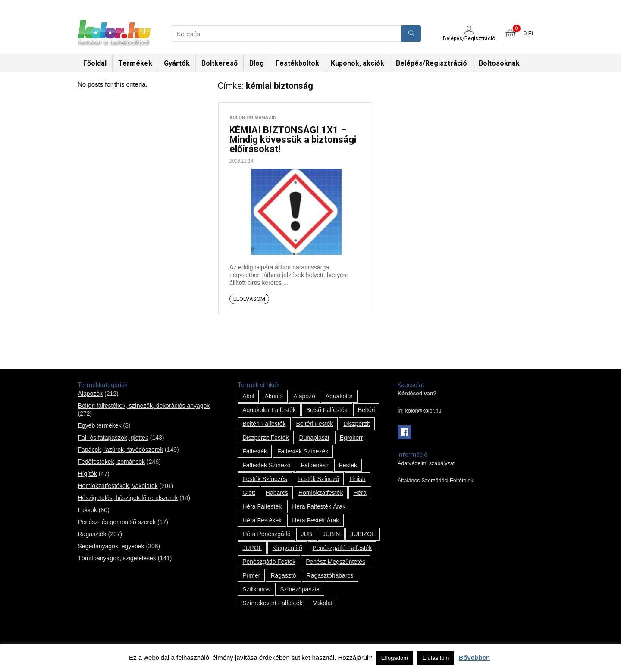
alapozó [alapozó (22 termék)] (304, 396)
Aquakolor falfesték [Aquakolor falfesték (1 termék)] (269, 410)
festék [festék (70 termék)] (348, 465)
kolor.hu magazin (253, 117)
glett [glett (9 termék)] (249, 493)
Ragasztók (92, 534)
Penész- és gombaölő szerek (117, 522)
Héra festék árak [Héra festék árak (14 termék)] (315, 520)
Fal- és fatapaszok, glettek (113, 438)
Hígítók (87, 474)
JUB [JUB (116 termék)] (307, 534)
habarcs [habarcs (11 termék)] (277, 493)
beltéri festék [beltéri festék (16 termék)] (315, 424)
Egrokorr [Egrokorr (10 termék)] (351, 438)
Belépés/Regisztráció (431, 63)
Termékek (135, 63)
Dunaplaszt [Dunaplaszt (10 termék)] (314, 438)
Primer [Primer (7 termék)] (251, 575)
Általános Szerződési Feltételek (436, 481)
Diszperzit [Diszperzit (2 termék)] (356, 424)
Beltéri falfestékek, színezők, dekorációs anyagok (144, 406)
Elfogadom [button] (395, 658)
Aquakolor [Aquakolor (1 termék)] (339, 396)
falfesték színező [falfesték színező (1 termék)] (266, 465)
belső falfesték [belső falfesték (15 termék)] (327, 410)
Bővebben (474, 658)
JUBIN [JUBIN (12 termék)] (331, 534)
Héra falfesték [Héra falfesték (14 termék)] (262, 506)
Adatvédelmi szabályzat (426, 463)
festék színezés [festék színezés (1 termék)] (265, 479)
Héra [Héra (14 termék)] (360, 493)
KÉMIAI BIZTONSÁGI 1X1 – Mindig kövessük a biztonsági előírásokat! (293, 139)
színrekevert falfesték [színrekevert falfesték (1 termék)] (272, 603)
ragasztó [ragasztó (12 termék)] (283, 575)
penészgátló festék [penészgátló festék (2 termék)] (269, 562)
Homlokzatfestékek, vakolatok (118, 486)
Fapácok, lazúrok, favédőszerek (120, 450)
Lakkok (87, 510)
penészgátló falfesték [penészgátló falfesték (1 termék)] (342, 548)
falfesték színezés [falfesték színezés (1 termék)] (303, 451)
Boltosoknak (499, 63)
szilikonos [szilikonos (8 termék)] (256, 589)
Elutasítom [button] (436, 658)
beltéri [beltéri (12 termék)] (367, 410)
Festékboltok (297, 63)
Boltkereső (220, 63)
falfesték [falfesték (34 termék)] (255, 451)
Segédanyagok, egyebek (111, 546)
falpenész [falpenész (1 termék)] (315, 465)
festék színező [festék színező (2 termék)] (318, 479)
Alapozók (90, 394)
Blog (257, 63)
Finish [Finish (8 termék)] (357, 479)
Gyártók (177, 63)
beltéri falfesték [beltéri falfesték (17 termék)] (264, 424)
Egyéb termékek (99, 425)
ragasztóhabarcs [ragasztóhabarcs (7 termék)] (330, 575)
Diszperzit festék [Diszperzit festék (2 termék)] (265, 438)
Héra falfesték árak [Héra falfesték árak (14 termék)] (319, 506)
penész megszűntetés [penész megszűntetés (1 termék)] (336, 562)
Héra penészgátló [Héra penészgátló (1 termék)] (266, 534)
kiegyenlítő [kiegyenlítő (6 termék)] (287, 548)
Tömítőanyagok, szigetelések (117, 558)
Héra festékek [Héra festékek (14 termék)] (262, 520)
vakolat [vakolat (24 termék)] (323, 603)
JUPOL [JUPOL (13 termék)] (252, 548)
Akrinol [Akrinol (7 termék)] (274, 396)
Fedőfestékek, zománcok (111, 462)
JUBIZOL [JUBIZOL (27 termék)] (363, 534)
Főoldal (95, 63)
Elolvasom (249, 299)
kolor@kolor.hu (423, 411)
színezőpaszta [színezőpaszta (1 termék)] (300, 589)
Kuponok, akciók (358, 63)
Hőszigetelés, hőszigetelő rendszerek (128, 498)
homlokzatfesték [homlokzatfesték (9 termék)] (321, 493)
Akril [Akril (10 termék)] (248, 396)
